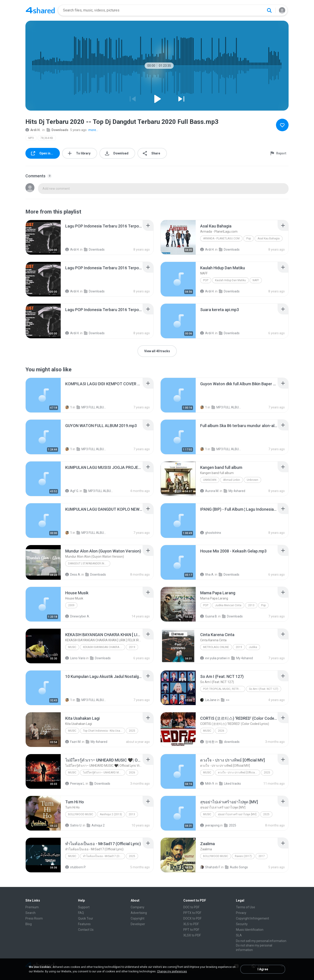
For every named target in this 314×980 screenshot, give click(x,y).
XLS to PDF (191, 924)
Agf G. (72, 491)
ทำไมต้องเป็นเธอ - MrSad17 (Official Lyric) (104, 856)
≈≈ (225, 700)
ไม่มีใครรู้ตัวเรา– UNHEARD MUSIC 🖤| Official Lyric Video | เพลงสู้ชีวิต (104, 773)
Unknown (210, 480)
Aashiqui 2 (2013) (111, 814)
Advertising (139, 913)
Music (72, 647)
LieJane (208, 700)
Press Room (34, 918)
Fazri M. (73, 742)
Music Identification (250, 930)
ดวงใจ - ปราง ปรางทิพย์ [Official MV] (239, 773)
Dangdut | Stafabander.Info (88, 563)
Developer (138, 924)
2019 (132, 647)
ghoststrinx (211, 533)
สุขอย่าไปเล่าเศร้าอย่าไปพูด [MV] (237, 814)
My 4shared (234, 491)
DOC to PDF (191, 907)
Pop (249, 238)
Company (138, 907)
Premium (32, 907)
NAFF (256, 280)
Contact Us (86, 930)
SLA (239, 935)
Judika (253, 647)
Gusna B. (209, 616)
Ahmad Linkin (232, 480)
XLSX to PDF (192, 935)
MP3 (31, 138)
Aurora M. (210, 491)
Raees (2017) (243, 856)
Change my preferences (172, 971)
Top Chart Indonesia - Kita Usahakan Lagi (104, 731)
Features (84, 924)
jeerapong (210, 825)
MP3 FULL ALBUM (91, 407)
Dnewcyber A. (77, 616)
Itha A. (207, 575)
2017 (262, 856)
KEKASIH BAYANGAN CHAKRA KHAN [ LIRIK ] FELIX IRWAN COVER (104, 647)
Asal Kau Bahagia (269, 238)
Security (242, 924)
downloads (229, 742)
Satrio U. (74, 825)
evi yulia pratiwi (213, 658)
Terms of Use (246, 907)
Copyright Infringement (252, 918)
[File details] (43, 237)
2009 (71, 605)
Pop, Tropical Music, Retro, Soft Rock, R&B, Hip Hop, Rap (224, 689)
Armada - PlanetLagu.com (221, 238)
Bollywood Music (81, 814)
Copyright (138, 918)
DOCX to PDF (192, 918)
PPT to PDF (191, 930)
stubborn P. (76, 867)
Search (30, 913)
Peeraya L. (75, 784)
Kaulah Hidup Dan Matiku (230, 280)
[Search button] (269, 10)
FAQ (81, 913)
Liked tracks (230, 784)
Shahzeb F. (210, 867)
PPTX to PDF (192, 913)
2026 (221, 731)
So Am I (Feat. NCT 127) (264, 689)
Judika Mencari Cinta (228, 605)
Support (84, 907)
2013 (251, 605)
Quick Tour (86, 918)
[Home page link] (40, 10)
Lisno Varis (75, 658)
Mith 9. (207, 784)
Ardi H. (33, 130)
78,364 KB (47, 138)
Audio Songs (236, 867)
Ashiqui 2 (96, 825)
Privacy (241, 913)
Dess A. (73, 575)
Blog (29, 924)
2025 (132, 731)
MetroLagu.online (216, 647)
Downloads (57, 130)
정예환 (207, 742)
